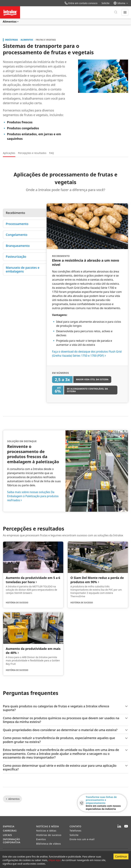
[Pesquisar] (116, 12)
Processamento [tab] (17, 224)
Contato (75, 826)
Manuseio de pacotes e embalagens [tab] (23, 270)
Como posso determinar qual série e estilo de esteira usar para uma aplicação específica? (65, 767)
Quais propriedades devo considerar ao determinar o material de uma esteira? (65, 730)
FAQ (52, 153)
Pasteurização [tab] (16, 257)
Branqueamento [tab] (18, 246)
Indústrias (11, 40)
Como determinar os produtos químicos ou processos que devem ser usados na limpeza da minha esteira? (65, 720)
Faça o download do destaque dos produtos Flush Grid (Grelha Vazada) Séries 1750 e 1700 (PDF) (87, 354)
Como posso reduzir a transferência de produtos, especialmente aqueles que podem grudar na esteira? (65, 740)
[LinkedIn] (119, 826)
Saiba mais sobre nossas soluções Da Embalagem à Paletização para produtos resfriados (33, 496)
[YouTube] (126, 826)
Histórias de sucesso (49, 835)
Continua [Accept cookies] (121, 856)
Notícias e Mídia (48, 826)
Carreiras (10, 831)
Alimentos (11, 22)
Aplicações (9, 153)
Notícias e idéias (46, 831)
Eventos (41, 839)
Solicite (106, 3)
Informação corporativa (12, 841)
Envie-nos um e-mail (82, 839)
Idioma (121, 3)
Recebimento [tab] (15, 213)
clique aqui (54, 860)
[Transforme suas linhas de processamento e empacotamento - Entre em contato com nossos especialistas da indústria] (102, 803)
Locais (7, 835)
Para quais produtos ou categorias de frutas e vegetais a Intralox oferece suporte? (65, 708)
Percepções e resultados (32, 153)
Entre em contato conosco (81, 3)
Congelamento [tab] (17, 235)
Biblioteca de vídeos (49, 844)
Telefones (75, 831)
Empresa (9, 826)
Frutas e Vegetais (46, 40)
